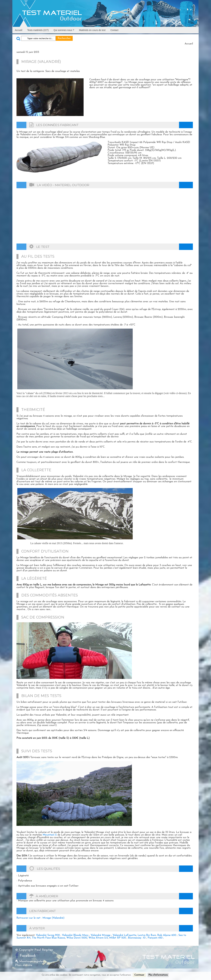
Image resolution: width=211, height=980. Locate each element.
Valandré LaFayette (124, 935)
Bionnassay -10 (137, 938)
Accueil (19, 30)
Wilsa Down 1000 (77, 938)
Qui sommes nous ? (64, 30)
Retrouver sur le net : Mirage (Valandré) (40, 918)
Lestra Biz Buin (147, 935)
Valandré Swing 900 (48, 935)
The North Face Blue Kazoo (48, 938)
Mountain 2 (50, 835)
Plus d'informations (158, 975)
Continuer (139, 975)
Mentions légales (29, 961)
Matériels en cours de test (92, 30)
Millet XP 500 (118, 938)
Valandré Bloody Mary (75, 935)
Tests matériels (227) (38, 30)
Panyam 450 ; (156, 938)
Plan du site (24, 965)
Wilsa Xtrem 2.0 (98, 938)
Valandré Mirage (101, 935)
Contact (114, 30)
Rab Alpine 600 (167, 935)
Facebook (28, 956)
